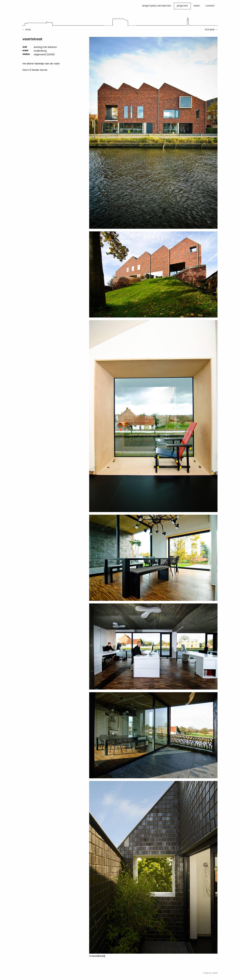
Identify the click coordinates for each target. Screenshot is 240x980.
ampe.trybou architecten (157, 6)
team (197, 6)
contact (210, 6)
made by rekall (210, 973)
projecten (182, 6)
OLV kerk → (211, 30)
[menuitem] (157, 6)
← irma (27, 30)
